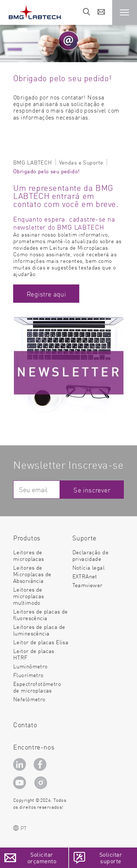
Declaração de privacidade (90, 555)
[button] (125, 12)
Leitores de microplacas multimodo (29, 596)
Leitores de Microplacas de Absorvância (32, 574)
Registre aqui (46, 294)
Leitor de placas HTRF (34, 654)
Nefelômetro (29, 699)
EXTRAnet (85, 576)
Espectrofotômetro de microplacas (37, 687)
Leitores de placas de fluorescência (41, 614)
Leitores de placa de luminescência (39, 630)
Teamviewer (87, 585)
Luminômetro (31, 666)
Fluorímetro (28, 675)
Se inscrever (92, 490)
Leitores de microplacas (29, 555)
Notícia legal (88, 567)
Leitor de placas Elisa (41, 642)
